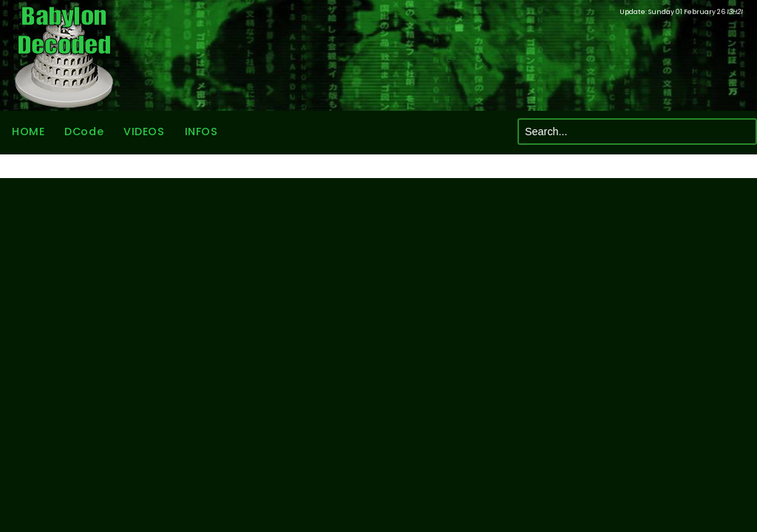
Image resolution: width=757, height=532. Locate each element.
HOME (28, 132)
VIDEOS (144, 132)
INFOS (201, 132)
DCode (84, 132)
